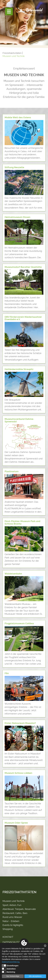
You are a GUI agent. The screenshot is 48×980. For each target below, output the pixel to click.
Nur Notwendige (13, 976)
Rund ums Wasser (12, 917)
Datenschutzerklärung (11, 962)
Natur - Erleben (11, 921)
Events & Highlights (13, 925)
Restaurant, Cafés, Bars (15, 913)
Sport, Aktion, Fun (12, 905)
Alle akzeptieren (35, 976)
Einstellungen (10, 965)
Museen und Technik (14, 56)
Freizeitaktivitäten (12, 53)
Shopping (8, 929)
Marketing (9, 972)
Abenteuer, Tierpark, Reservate (19, 909)
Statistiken (9, 969)
